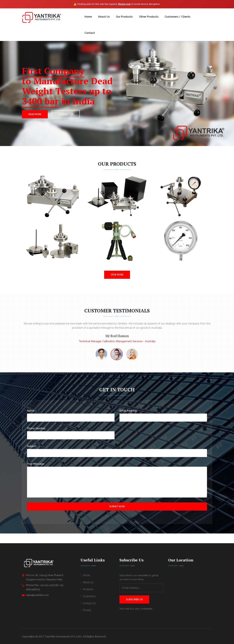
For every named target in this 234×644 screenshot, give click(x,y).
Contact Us (89, 603)
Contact (90, 33)
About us (88, 582)
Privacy (87, 610)
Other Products (149, 17)
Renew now (124, 4)
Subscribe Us (134, 599)
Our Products (124, 17)
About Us (104, 17)
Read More (35, 114)
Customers (89, 596)
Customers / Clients (177, 17)
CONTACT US (66, 114)
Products (88, 589)
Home (88, 17)
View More (117, 275)
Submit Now (117, 506)
